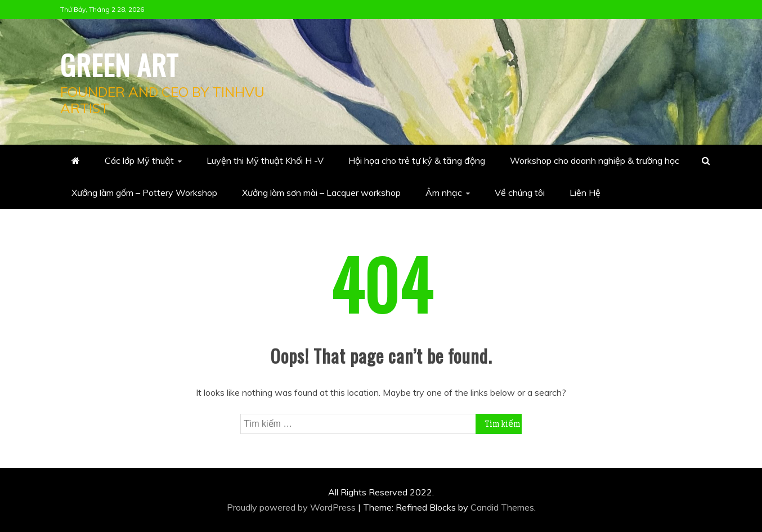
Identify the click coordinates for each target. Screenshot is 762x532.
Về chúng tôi (520, 193)
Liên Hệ (585, 193)
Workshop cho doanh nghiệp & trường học (595, 160)
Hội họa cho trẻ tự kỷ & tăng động (417, 160)
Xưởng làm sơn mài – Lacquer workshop (321, 193)
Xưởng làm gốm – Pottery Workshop (144, 193)
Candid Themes (502, 507)
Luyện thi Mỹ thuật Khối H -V (265, 160)
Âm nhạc (444, 193)
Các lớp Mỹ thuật (139, 160)
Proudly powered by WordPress (292, 507)
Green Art (119, 64)
